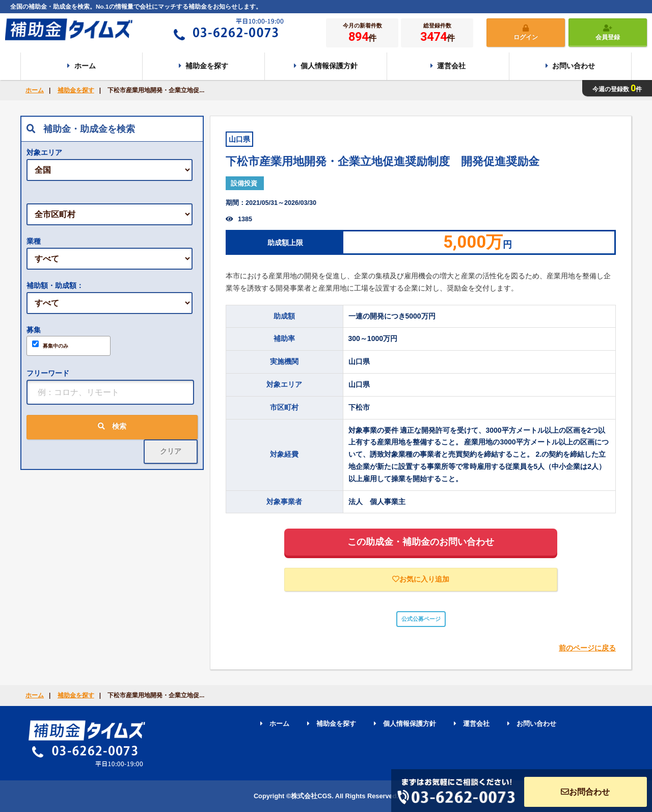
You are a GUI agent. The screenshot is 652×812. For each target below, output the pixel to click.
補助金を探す (76, 90)
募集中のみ (50, 345)
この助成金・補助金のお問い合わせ (421, 542)
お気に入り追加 (421, 579)
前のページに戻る (587, 648)
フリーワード (48, 373)
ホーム (35, 90)
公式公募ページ (421, 619)
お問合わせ (585, 792)
